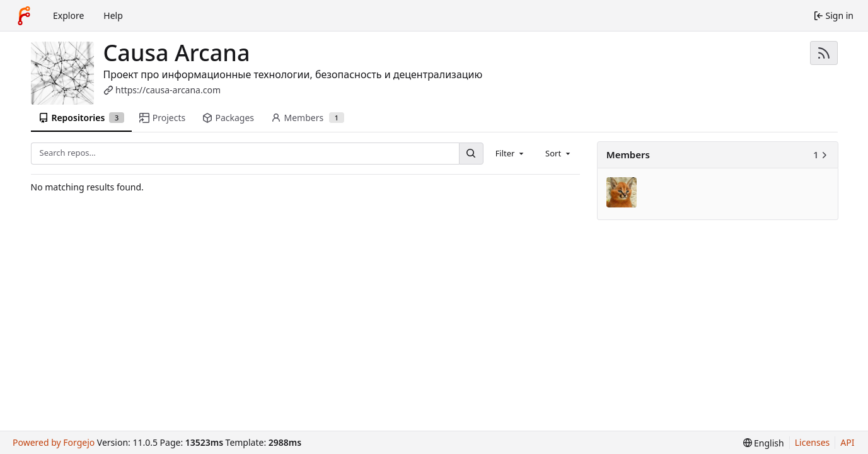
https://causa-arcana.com (168, 90)
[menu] (764, 443)
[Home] (24, 16)
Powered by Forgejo (54, 442)
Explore (68, 15)
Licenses (813, 442)
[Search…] (471, 154)
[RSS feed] (824, 53)
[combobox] (511, 153)
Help (113, 15)
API (847, 442)
